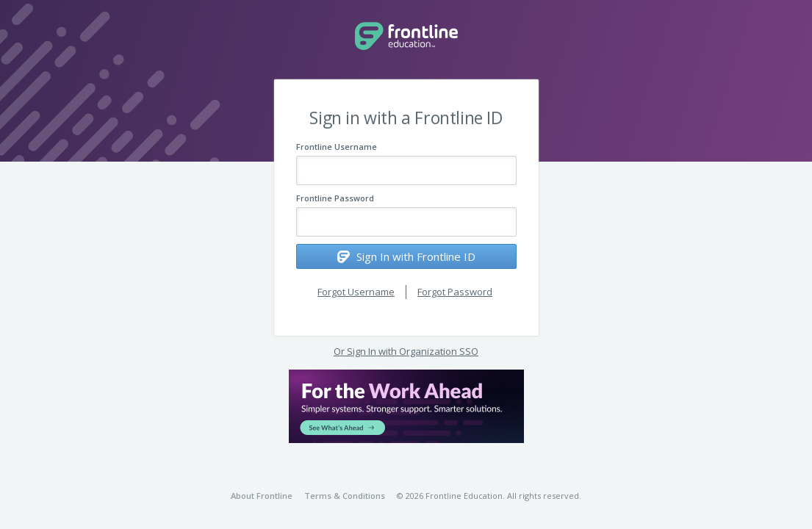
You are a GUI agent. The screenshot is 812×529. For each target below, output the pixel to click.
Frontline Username (337, 147)
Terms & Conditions (345, 496)
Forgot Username (356, 292)
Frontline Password (335, 198)
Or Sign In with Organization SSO (406, 351)
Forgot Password (455, 292)
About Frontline (262, 496)
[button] (406, 406)
